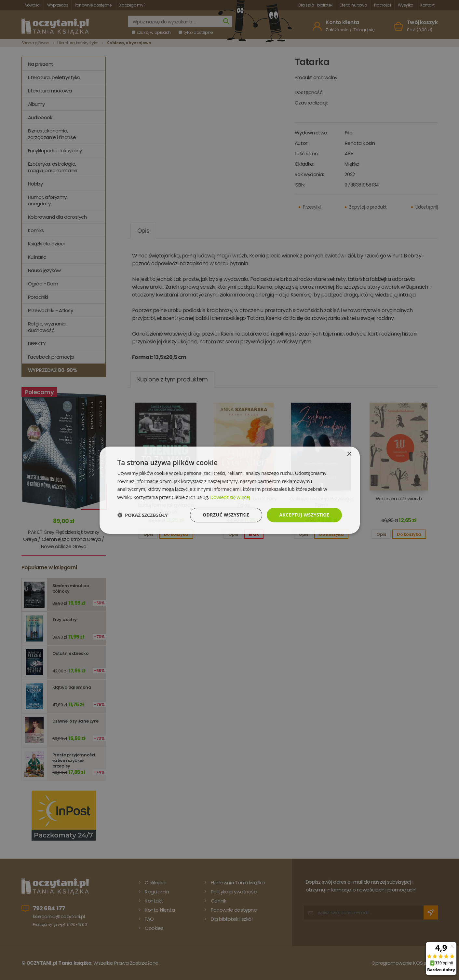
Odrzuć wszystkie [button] (226, 515)
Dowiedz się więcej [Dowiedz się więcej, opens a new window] (230, 497)
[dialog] (229, 490)
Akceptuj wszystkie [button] (304, 515)
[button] (143, 515)
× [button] (349, 454)
